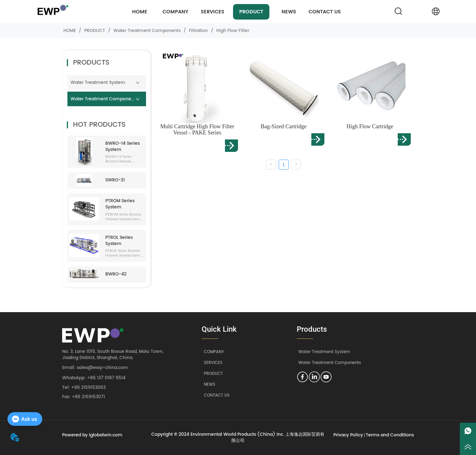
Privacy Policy (348, 435)
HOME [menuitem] (140, 12)
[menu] (232, 12)
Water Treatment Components (147, 31)
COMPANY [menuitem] (175, 12)
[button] (213, 12)
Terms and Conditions (390, 435)
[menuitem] (213, 12)
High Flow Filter (232, 31)
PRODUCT (95, 31)
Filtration (198, 31)
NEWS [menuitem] (289, 12)
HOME (70, 31)
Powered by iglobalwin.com (92, 435)
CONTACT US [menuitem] (325, 12)
